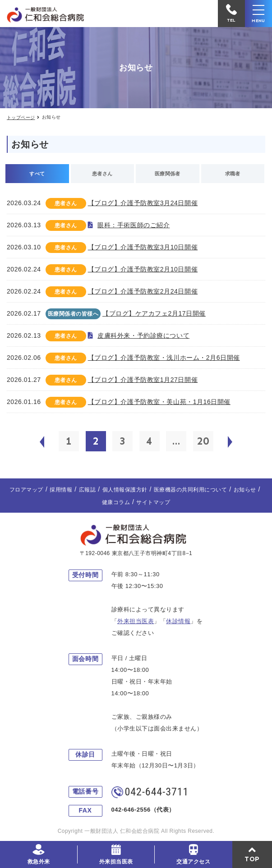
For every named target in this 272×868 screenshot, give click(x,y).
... (176, 441)
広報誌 (87, 490)
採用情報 (61, 490)
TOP (252, 859)
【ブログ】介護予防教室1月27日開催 (143, 380)
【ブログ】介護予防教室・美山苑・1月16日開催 (159, 402)
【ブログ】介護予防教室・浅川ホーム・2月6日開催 (164, 358)
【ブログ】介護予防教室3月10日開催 (143, 247)
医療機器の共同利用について (190, 490)
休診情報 (178, 621)
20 (203, 441)
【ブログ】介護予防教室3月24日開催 (143, 203)
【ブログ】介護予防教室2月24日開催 (143, 291)
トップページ (21, 117)
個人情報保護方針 (125, 490)
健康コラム (116, 502)
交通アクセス (193, 862)
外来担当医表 (116, 862)
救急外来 (39, 862)
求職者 (233, 174)
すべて (37, 174)
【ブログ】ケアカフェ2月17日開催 (154, 313)
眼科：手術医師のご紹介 (134, 225)
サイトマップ (153, 502)
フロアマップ (26, 490)
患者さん (102, 174)
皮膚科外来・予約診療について (143, 335)
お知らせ (245, 490)
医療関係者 (168, 174)
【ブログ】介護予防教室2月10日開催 (143, 269)
